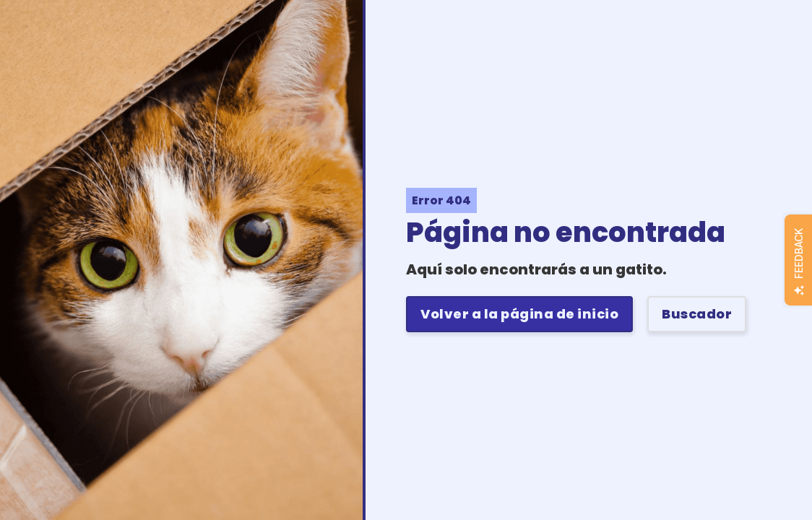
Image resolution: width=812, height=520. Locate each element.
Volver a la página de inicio (519, 314)
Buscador (697, 314)
